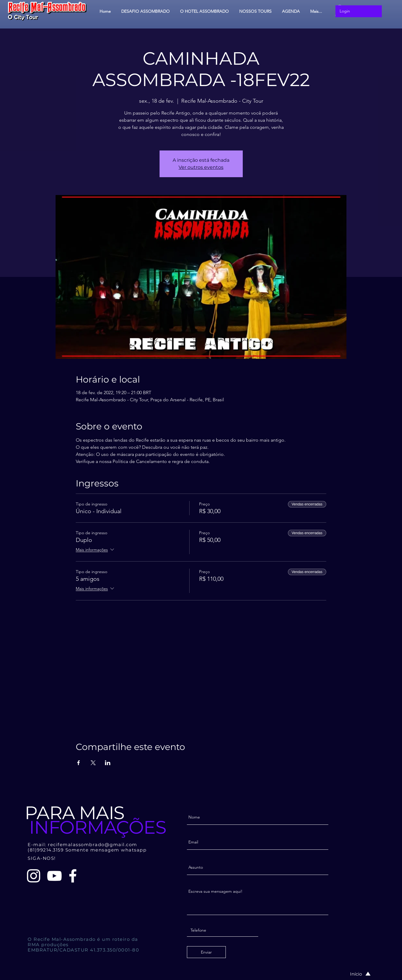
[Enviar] (206, 952)
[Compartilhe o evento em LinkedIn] (108, 763)
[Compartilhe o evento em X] (93, 763)
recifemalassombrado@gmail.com (93, 845)
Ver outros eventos (201, 167)
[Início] (354, 974)
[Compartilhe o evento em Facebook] (79, 763)
